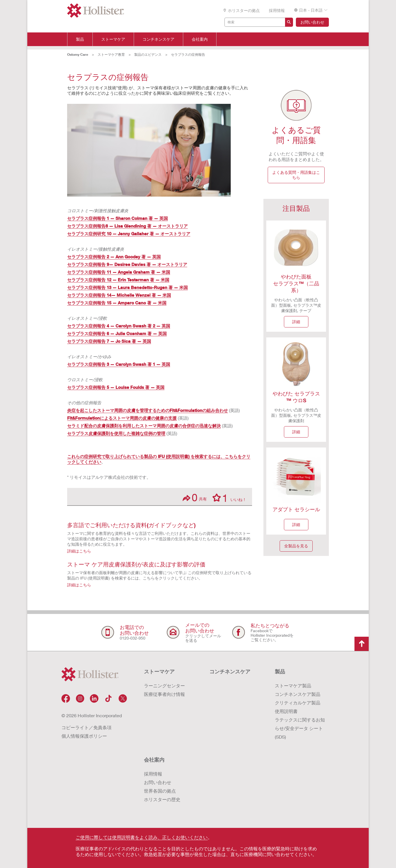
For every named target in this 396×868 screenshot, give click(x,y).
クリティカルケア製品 (298, 703)
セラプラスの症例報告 (188, 54)
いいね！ (229, 498)
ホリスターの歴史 (162, 799)
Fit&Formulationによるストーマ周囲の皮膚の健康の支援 (122, 418)
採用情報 (277, 10)
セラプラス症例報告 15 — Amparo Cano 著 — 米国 (117, 303)
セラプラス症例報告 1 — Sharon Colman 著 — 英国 (117, 218)
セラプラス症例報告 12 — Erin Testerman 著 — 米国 (118, 280)
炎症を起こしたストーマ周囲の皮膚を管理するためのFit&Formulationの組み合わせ (148, 410)
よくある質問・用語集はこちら (296, 175)
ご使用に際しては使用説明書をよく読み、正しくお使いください (142, 837)
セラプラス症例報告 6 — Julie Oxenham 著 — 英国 (117, 333)
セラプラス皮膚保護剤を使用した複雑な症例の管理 (116, 433)
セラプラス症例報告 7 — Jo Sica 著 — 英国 (109, 341)
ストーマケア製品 (293, 685)
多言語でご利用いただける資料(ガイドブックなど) (131, 525)
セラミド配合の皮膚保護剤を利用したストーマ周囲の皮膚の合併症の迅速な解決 (144, 426)
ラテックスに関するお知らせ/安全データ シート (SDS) (300, 728)
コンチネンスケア (158, 39)
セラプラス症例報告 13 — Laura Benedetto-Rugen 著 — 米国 (127, 287)
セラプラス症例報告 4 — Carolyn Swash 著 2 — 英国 (119, 326)
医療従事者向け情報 (164, 694)
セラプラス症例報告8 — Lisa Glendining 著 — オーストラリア (127, 226)
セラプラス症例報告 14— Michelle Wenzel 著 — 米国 (119, 295)
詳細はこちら (79, 551)
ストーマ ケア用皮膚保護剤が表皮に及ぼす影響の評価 (136, 564)
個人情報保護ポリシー (84, 736)
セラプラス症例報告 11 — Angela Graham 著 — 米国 (119, 272)
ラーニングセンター (164, 685)
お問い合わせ (312, 22)
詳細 (296, 322)
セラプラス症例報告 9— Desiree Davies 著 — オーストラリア (127, 264)
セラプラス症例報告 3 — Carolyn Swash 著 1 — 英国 (119, 364)
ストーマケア (113, 39)
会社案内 (200, 39)
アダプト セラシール (296, 509)
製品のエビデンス (148, 54)
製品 (80, 39)
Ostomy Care (78, 54)
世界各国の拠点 (160, 791)
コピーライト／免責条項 (86, 727)
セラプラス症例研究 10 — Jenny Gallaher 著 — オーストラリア (129, 234)
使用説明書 (286, 711)
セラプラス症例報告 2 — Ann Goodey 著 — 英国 (114, 257)
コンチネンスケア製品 (298, 694)
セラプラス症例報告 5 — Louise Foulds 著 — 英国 (116, 387)
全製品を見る (296, 546)
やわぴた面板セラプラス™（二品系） (296, 283)
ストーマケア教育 (111, 54)
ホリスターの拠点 (241, 10)
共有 (195, 497)
